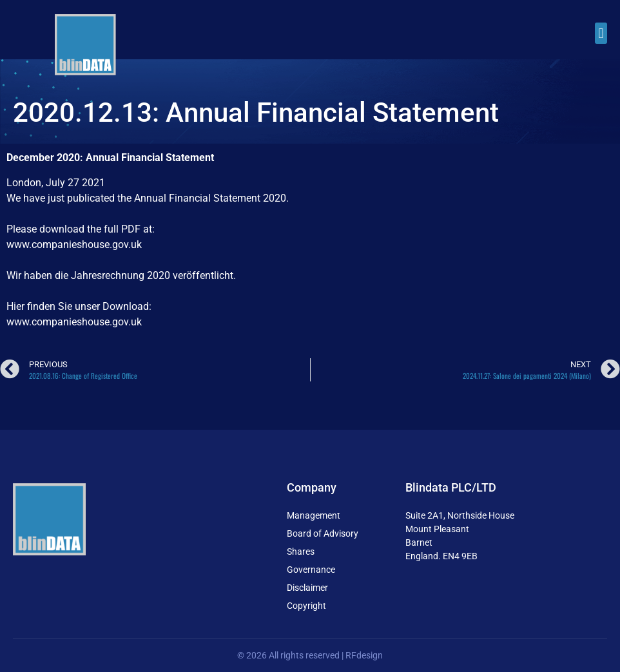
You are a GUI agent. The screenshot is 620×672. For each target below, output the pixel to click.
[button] (601, 33)
